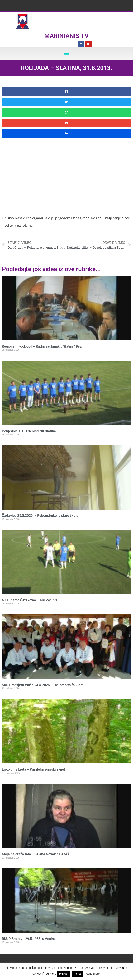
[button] (66, 53)
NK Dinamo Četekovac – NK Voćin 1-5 (31, 600)
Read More (93, 974)
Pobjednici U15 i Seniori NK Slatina (29, 431)
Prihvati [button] (63, 974)
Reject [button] (77, 974)
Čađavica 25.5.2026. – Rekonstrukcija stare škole (40, 515)
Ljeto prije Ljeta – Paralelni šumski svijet (33, 769)
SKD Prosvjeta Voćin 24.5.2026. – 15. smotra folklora (43, 685)
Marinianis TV (66, 36)
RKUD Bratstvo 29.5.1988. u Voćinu (29, 939)
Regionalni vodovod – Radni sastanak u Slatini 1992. (42, 346)
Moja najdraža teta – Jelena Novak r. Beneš (35, 854)
